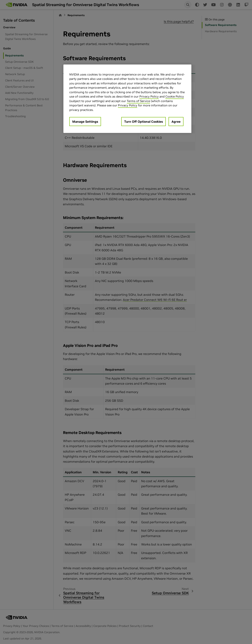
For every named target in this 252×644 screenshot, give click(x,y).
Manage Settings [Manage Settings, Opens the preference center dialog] (85, 122)
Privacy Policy (149, 96)
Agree (176, 122)
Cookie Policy (175, 96)
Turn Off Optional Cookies (144, 122)
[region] (127, 99)
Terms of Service (138, 101)
